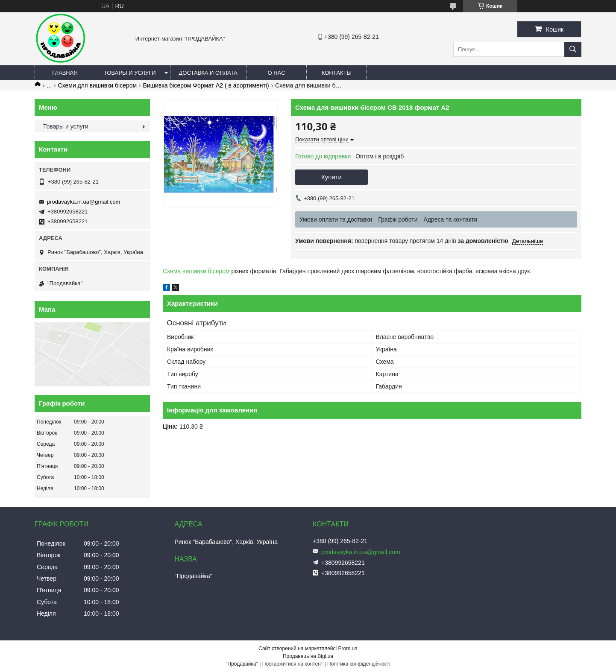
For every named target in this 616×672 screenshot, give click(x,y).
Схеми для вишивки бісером (98, 85)
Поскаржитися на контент (293, 664)
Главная (65, 73)
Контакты (337, 73)
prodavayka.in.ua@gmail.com (84, 202)
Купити (331, 177)
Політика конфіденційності (359, 664)
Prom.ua (348, 649)
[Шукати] (573, 49)
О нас (276, 73)
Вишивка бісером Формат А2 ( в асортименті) (206, 85)
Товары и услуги (130, 73)
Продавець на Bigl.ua (308, 656)
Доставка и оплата (208, 73)
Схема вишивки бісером (196, 271)
